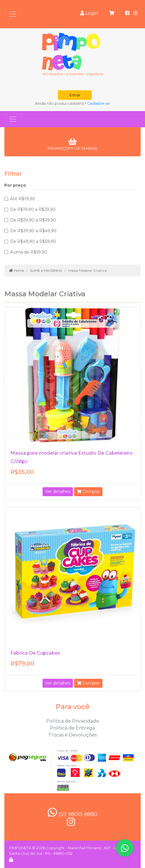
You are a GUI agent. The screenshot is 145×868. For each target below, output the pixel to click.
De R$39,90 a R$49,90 (33, 231)
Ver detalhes (58, 492)
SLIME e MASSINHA (46, 270)
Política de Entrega (72, 728)
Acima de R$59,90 (29, 252)
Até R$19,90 (23, 199)
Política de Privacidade (73, 721)
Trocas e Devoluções (72, 735)
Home (16, 270)
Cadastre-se (99, 103)
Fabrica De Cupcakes (35, 653)
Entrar (75, 95)
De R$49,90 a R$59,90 (33, 241)
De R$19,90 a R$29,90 (33, 209)
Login (89, 13)
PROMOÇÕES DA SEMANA (72, 144)
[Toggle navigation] (13, 14)
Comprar (88, 492)
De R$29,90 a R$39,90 (33, 220)
